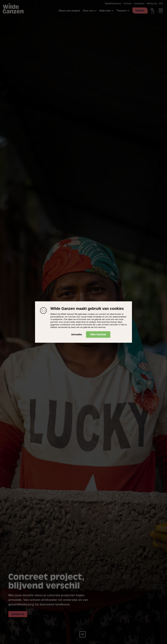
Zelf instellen (77, 334)
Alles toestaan (98, 334)
